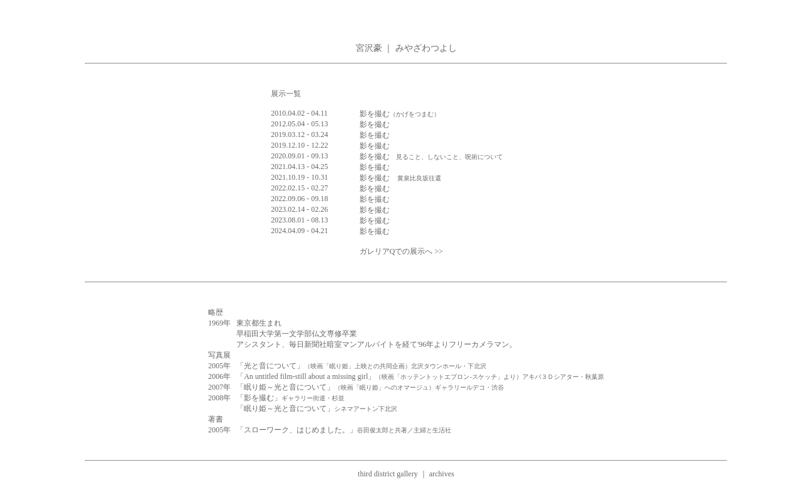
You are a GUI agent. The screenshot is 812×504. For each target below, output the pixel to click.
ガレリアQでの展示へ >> (401, 251)
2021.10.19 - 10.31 (299, 177)
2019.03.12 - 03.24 (299, 134)
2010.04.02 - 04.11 (299, 113)
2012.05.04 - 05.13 (299, 124)
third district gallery (387, 474)
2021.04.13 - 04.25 (299, 167)
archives (442, 474)
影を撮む (400, 114)
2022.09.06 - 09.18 (299, 199)
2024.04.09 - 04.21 (299, 231)
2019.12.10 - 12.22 (299, 145)
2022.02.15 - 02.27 (299, 188)
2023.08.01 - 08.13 (299, 220)
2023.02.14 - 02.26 (299, 209)
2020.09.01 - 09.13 (299, 156)
